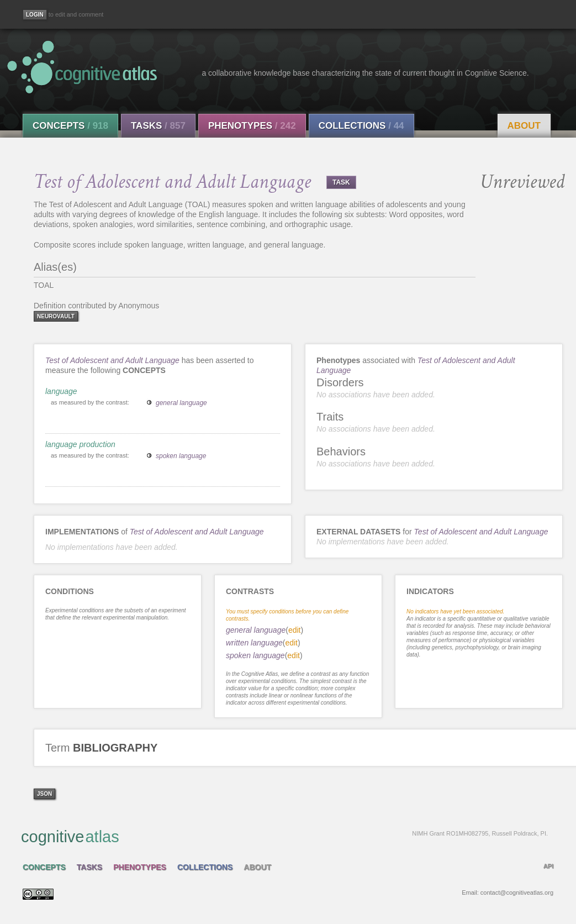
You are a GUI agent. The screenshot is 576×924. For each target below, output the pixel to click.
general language (181, 403)
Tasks (158, 126)
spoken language (181, 456)
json (44, 794)
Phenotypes (252, 126)
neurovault (56, 316)
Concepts (70, 126)
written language (254, 643)
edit (295, 630)
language (61, 391)
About (524, 126)
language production (80, 444)
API (548, 866)
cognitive (284, 836)
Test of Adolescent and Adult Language (112, 360)
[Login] (35, 15)
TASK (341, 182)
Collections (361, 126)
